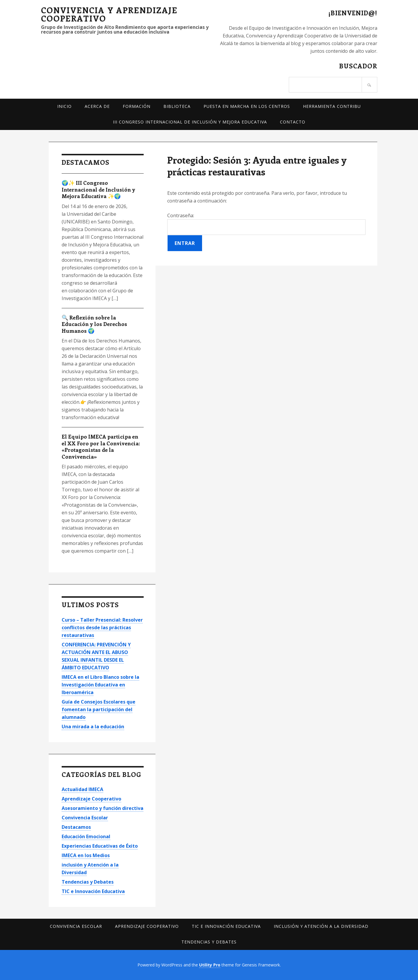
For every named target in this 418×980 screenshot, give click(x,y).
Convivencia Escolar (85, 818)
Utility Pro (210, 965)
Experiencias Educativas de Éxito (100, 846)
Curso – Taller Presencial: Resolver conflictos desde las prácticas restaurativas (102, 627)
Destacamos (76, 827)
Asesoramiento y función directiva (103, 808)
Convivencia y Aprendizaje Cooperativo (109, 14)
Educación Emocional (86, 836)
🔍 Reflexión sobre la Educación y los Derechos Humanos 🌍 (94, 324)
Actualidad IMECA (82, 789)
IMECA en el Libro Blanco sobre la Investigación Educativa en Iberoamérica (100, 685)
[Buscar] (369, 85)
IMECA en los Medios (86, 855)
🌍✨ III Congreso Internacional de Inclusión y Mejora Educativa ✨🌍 (98, 189)
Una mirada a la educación (93, 727)
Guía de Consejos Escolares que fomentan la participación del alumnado (99, 709)
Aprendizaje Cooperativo (91, 799)
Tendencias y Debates (88, 882)
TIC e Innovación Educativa (93, 891)
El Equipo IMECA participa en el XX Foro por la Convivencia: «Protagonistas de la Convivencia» (101, 447)
